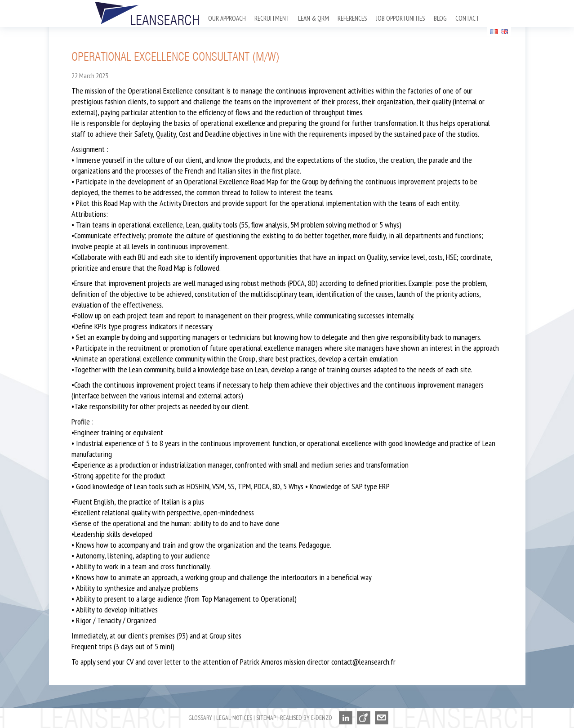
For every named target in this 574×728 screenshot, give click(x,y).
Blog (440, 18)
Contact (467, 18)
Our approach (227, 18)
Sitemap (266, 718)
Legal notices (234, 718)
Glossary (200, 718)
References (352, 18)
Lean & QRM (314, 18)
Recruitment (272, 18)
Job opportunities (400, 18)
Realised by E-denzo (306, 718)
